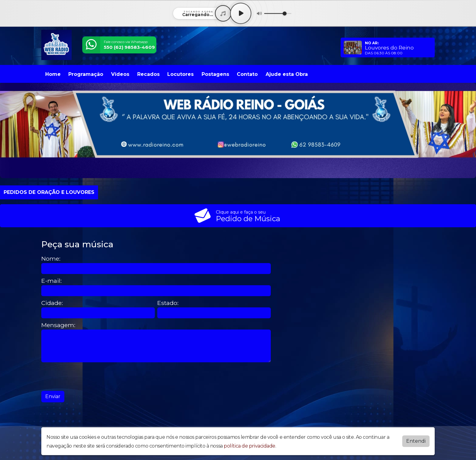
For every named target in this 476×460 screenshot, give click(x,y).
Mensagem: (58, 325)
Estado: (168, 303)
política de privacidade (250, 446)
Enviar (53, 396)
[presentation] (87, 377)
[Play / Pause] (241, 13)
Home (53, 74)
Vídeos (120, 74)
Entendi (416, 441)
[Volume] (278, 14)
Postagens (215, 74)
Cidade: (52, 303)
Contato (247, 74)
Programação (86, 74)
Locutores (180, 74)
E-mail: (51, 281)
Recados (148, 74)
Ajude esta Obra (287, 74)
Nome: (51, 259)
